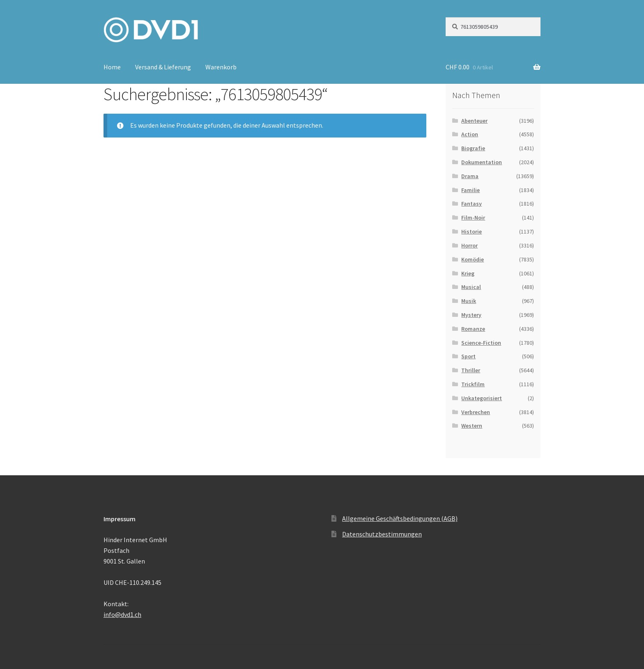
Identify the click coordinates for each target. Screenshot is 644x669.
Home (112, 67)
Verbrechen (476, 412)
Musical (471, 287)
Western (472, 426)
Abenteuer (474, 121)
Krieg (468, 273)
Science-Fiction (481, 343)
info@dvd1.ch (122, 614)
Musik (469, 301)
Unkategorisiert (482, 398)
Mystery (471, 315)
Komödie (473, 259)
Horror (469, 245)
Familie (470, 190)
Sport (468, 356)
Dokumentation (482, 162)
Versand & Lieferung (163, 67)
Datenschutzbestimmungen (382, 534)
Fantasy (471, 204)
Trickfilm (473, 384)
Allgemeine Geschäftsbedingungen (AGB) (400, 518)
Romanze (473, 329)
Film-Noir (473, 218)
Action (470, 134)
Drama (470, 176)
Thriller (471, 370)
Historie (471, 231)
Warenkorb (221, 67)
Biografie (473, 148)
